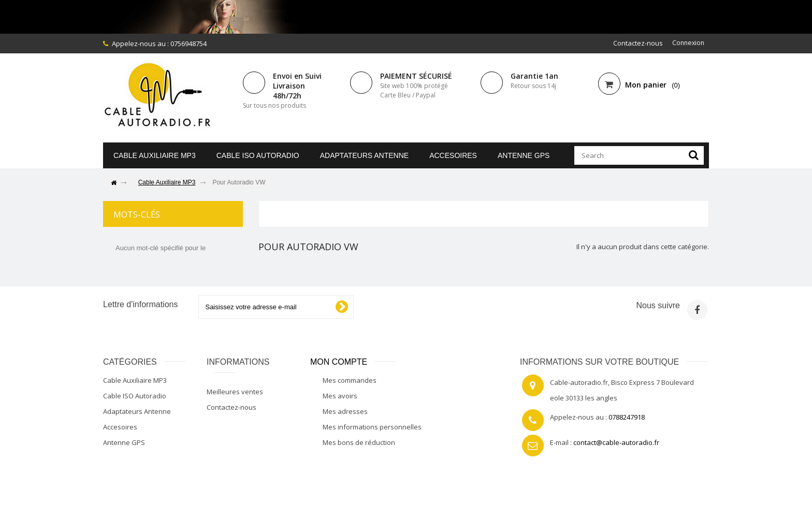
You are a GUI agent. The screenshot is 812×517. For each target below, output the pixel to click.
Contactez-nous (636, 43)
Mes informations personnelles (372, 427)
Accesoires (453, 155)
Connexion (687, 43)
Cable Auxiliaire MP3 (155, 155)
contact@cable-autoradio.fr (616, 443)
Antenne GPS (524, 155)
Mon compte (339, 362)
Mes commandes (350, 381)
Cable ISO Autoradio (258, 155)
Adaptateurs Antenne (364, 155)
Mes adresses (345, 412)
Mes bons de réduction (359, 443)
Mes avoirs (340, 396)
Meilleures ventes (235, 392)
